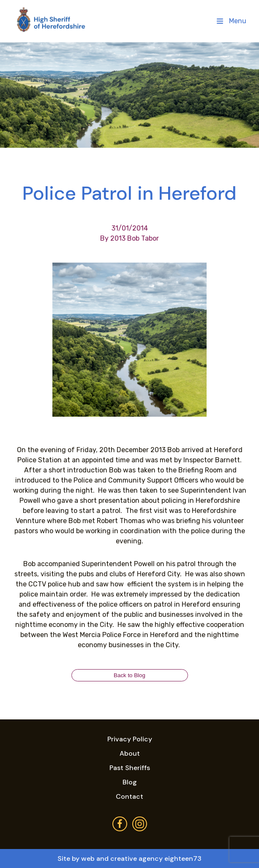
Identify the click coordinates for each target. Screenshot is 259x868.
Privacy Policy (130, 739)
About (130, 753)
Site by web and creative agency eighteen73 (129, 859)
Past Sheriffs (130, 768)
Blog (130, 782)
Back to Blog (129, 675)
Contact (129, 796)
